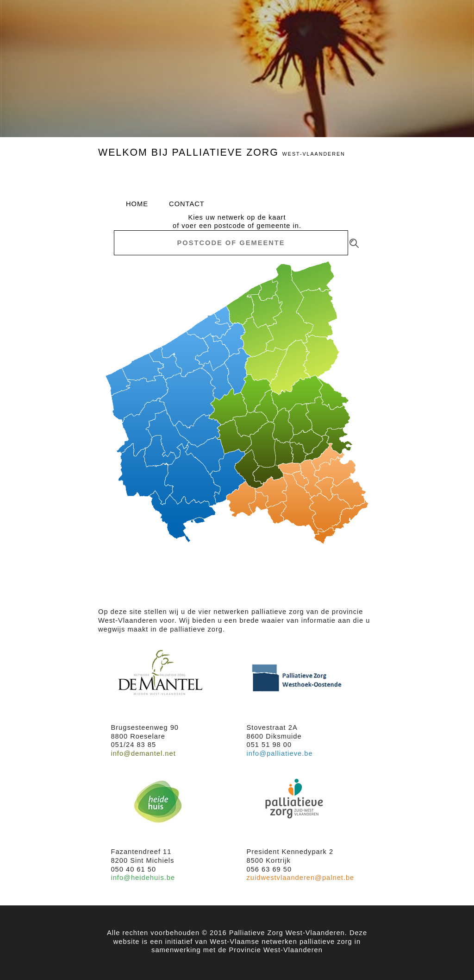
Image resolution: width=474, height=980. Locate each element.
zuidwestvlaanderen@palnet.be (301, 878)
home (137, 204)
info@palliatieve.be (280, 753)
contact (187, 204)
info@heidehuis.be (143, 878)
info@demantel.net (143, 753)
